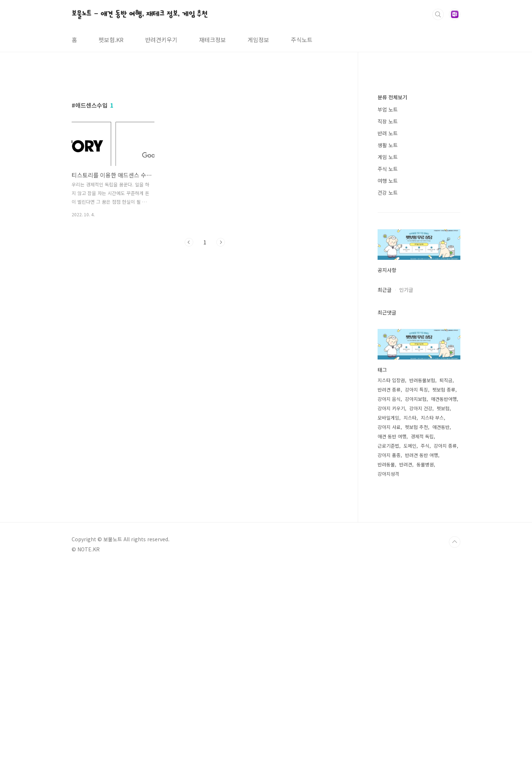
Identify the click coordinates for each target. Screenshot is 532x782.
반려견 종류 (389, 605)
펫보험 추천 (416, 643)
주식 (425, 662)
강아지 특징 (416, 605)
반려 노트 (388, 349)
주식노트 (302, 40)
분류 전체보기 (392, 313)
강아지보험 (416, 615)
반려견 (406, 680)
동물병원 (425, 680)
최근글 (385, 506)
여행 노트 (388, 397)
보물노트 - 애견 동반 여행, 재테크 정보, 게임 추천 (140, 14)
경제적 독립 (422, 652)
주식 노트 (388, 385)
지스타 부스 (432, 634)
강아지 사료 (389, 643)
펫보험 (443, 624)
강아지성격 (388, 690)
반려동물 (386, 680)
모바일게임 (388, 634)
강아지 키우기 (391, 624)
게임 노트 (388, 373)
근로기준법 (388, 662)
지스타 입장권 (391, 596)
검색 (438, 14)
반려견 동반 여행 (421, 671)
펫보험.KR (111, 40)
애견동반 (441, 643)
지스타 (410, 634)
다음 (221, 343)
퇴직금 (446, 596)
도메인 (410, 662)
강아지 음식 (389, 615)
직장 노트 (388, 337)
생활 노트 (388, 361)
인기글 (406, 506)
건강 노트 (388, 408)
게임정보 (258, 40)
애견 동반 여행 (392, 652)
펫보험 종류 (444, 605)
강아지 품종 (389, 671)
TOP (455, 758)
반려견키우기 (161, 40)
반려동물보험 (422, 596)
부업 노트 (388, 325)
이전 (189, 343)
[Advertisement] (205, 139)
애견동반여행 (444, 615)
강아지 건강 (421, 624)
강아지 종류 (445, 662)
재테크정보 (213, 40)
